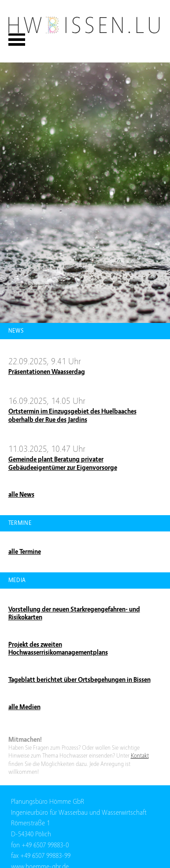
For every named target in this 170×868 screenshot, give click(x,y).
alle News (21, 494)
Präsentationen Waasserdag (47, 372)
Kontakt (140, 756)
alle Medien (24, 707)
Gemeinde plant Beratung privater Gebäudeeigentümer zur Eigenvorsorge (63, 463)
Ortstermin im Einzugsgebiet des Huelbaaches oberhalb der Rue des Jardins (72, 416)
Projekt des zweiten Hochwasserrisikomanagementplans (58, 649)
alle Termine (25, 552)
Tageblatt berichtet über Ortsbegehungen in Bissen (79, 680)
